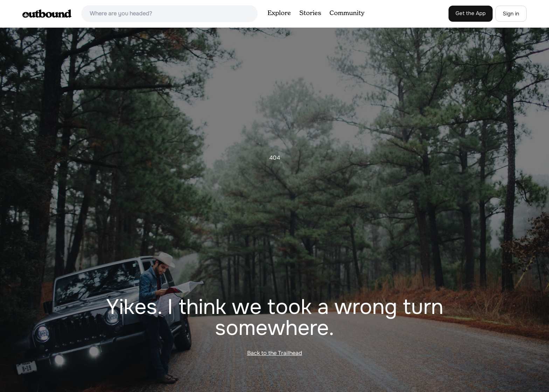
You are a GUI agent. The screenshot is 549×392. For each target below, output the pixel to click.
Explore (279, 13)
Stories (310, 13)
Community (347, 13)
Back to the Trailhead (275, 353)
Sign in (511, 14)
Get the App (471, 13)
